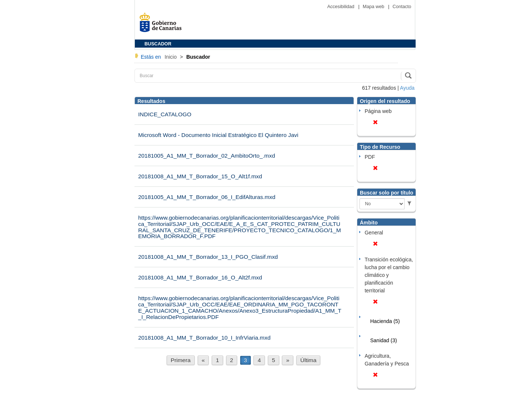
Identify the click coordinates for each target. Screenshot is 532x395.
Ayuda (407, 88)
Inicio (171, 57)
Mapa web (374, 7)
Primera (181, 360)
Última (308, 360)
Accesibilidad (342, 7)
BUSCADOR (158, 44)
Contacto (402, 7)
